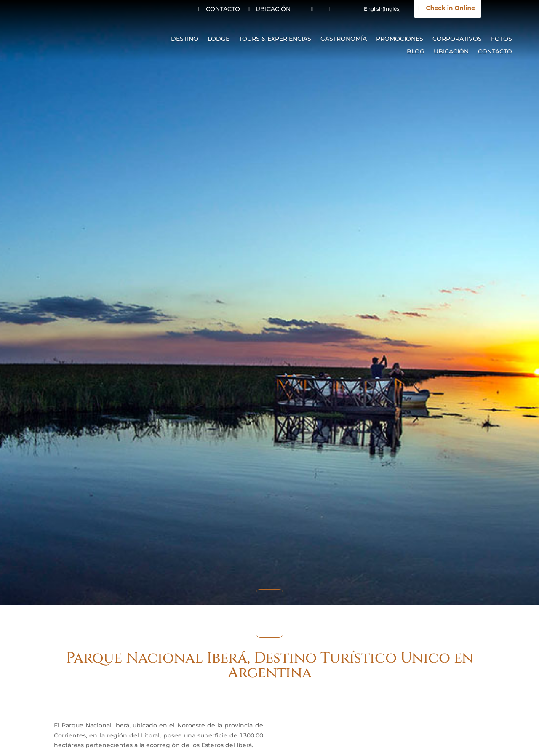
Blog (416, 52)
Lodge (219, 39)
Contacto (495, 52)
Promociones (400, 39)
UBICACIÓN (273, 9)
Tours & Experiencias (275, 39)
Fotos (502, 39)
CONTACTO (223, 9)
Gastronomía (344, 39)
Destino (185, 39)
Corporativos (457, 39)
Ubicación (451, 52)
